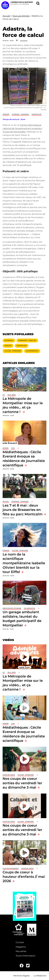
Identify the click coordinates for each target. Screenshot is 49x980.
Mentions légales (21, 976)
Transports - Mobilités (27, 340)
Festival (6, 502)
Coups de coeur (9, 775)
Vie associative (29, 608)
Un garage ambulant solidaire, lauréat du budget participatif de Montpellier (22, 619)
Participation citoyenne (12, 608)
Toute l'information (26, 956)
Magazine (21, 947)
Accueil (6, 16)
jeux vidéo (12, 395)
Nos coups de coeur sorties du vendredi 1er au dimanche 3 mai (22, 783)
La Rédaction (40, 976)
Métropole (9, 340)
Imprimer (24, 41)
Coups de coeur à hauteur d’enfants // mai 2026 (24, 876)
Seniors (6, 448)
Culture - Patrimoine (13, 351)
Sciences (6, 114)
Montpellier (37, 114)
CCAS (13, 448)
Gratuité (8, 346)
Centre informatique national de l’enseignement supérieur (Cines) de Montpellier (22, 128)
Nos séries (21, 951)
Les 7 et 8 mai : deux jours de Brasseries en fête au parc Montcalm (23, 510)
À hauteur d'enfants (11, 868)
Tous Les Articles (21, 16)
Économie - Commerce (20, 114)
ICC (4, 395)
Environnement (32, 351)
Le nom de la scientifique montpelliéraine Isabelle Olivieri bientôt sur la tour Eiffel (24, 563)
